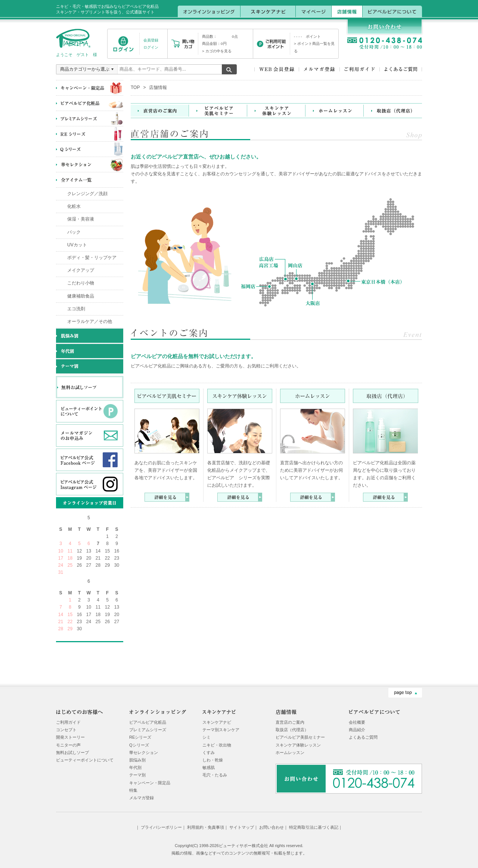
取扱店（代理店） (292, 730)
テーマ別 (137, 775)
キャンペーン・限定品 (150, 783)
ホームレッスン (290, 752)
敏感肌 (209, 767)
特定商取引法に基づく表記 (314, 827)
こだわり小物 (81, 283)
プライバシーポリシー (161, 827)
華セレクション (144, 752)
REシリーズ (140, 737)
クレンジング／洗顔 (87, 194)
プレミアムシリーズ (148, 730)
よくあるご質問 (363, 737)
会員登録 (151, 40)
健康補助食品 (81, 296)
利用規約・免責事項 (206, 827)
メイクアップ (81, 270)
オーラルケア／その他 (90, 321)
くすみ (209, 752)
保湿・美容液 (81, 219)
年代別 (135, 767)
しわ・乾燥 (213, 760)
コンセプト (66, 730)
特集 (133, 790)
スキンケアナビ (217, 722)
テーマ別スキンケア (221, 730)
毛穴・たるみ (215, 775)
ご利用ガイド (68, 722)
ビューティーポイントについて (85, 760)
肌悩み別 (137, 760)
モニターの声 (68, 745)
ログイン (151, 47)
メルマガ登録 (142, 798)
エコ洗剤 (76, 309)
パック (74, 232)
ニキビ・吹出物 (217, 745)
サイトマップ (242, 827)
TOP (135, 87)
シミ (207, 737)
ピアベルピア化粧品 (148, 722)
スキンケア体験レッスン (298, 745)
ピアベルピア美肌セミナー (300, 737)
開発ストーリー (70, 737)
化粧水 (74, 206)
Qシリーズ (139, 745)
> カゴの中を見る (217, 51)
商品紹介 (357, 730)
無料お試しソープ (72, 752)
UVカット (77, 245)
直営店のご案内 (290, 722)
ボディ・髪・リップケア (92, 258)
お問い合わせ (271, 827)
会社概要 (357, 722)
